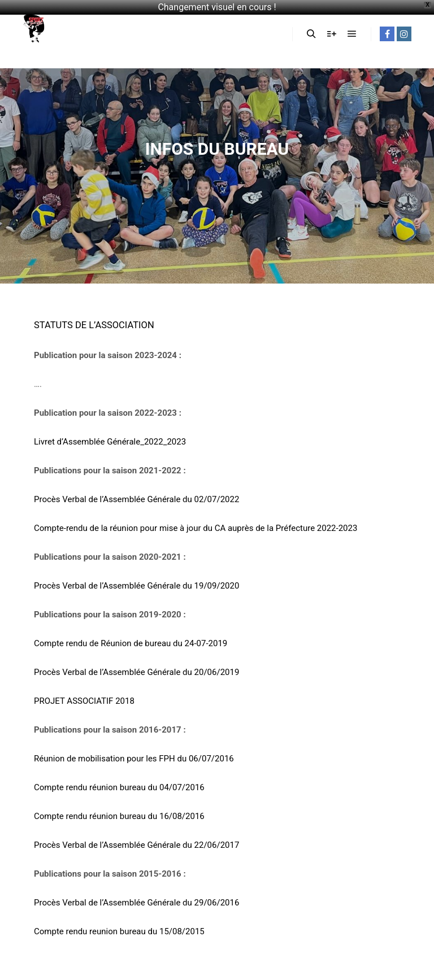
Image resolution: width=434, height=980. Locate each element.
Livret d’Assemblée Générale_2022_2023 (110, 442)
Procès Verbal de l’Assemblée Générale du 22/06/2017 (136, 845)
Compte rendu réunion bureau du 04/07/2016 (119, 787)
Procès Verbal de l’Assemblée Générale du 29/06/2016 (136, 903)
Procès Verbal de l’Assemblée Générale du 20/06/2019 (136, 672)
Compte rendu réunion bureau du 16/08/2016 (119, 816)
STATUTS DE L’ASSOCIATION (94, 325)
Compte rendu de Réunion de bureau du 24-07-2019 (131, 643)
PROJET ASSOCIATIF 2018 (84, 701)
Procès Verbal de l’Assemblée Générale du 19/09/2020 (136, 586)
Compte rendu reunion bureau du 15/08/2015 (119, 931)
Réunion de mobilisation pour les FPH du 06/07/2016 (134, 759)
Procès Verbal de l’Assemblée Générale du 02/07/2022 (136, 499)
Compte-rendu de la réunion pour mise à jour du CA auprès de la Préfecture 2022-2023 (196, 528)
